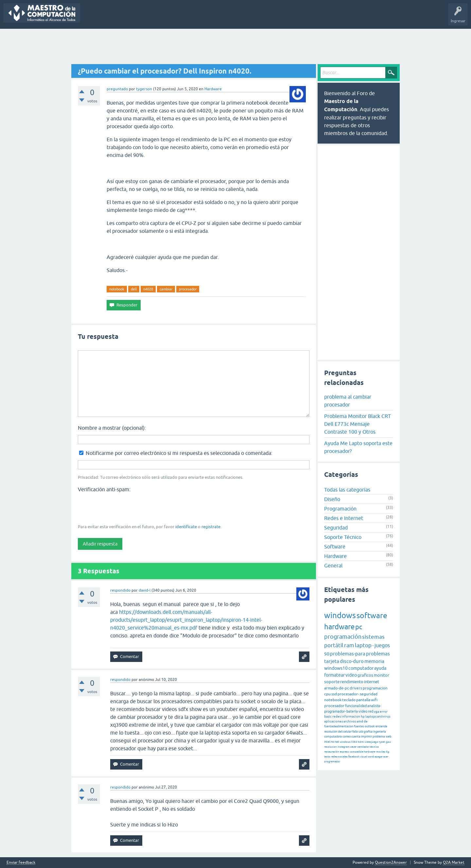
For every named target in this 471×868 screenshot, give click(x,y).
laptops (371, 716)
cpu (327, 694)
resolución (331, 732)
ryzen (382, 742)
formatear (334, 675)
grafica (368, 732)
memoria (374, 661)
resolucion (331, 747)
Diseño (332, 499)
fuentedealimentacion (339, 726)
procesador (188, 289)
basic (328, 716)
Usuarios (200, 18)
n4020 (148, 289)
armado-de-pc (337, 688)
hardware (339, 627)
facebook (354, 757)
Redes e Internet (344, 518)
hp (363, 716)
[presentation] (128, 508)
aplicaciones (333, 721)
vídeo (363, 711)
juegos (382, 645)
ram (349, 645)
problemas (378, 654)
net (337, 742)
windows (340, 615)
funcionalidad (356, 706)
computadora (333, 737)
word (371, 757)
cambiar (166, 289)
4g (388, 752)
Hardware (213, 89)
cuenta (356, 737)
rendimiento (352, 682)
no (332, 742)
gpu (388, 742)
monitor (382, 675)
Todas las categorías (347, 490)
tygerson (144, 89)
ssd (334, 694)
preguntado (117, 89)
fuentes (359, 726)
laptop (363, 645)
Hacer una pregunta (233, 18)
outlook (370, 726)
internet (372, 682)
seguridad (369, 694)
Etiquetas (151, 18)
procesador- (348, 694)
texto (327, 757)
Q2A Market (454, 862)
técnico (374, 747)
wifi (374, 700)
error (384, 712)
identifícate (186, 527)
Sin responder (123, 18)
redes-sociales (339, 757)
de (366, 721)
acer (386, 757)
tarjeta (332, 661)
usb (361, 732)
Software (335, 547)
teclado (349, 700)
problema (379, 737)
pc (359, 627)
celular (347, 732)
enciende (381, 726)
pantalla (363, 700)
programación (343, 637)
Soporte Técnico (343, 537)
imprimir (366, 737)
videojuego (371, 742)
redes (337, 716)
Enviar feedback (21, 863)
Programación (340, 509)
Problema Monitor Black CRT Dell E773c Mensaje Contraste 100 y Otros (358, 424)
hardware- (370, 752)
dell (134, 289)
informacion (351, 716)
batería (352, 711)
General (333, 565)
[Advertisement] (235, 47)
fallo (355, 732)
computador (361, 668)
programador (332, 762)
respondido (120, 590)
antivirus (384, 716)
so (327, 653)
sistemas (373, 637)
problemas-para (348, 654)
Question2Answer (391, 862)
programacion (375, 688)
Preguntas (94, 18)
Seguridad (336, 528)
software (372, 616)
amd (360, 721)
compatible (356, 752)
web (388, 737)
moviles (381, 752)
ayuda (380, 668)
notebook (117, 289)
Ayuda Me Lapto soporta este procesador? (358, 447)
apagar (379, 757)
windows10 (336, 668)
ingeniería (380, 732)
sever (353, 747)
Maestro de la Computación (301, 18)
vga (376, 712)
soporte (332, 682)
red (371, 711)
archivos (350, 721)
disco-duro (352, 661)
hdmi (361, 742)
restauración (332, 752)
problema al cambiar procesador (348, 401)
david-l (145, 590)
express (344, 752)
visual (364, 757)
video (351, 675)
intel (327, 742)
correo (347, 737)
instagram (344, 747)
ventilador (363, 747)
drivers (356, 688)
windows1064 (349, 742)
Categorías (176, 18)
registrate (211, 527)
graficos (365, 675)
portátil (334, 645)
